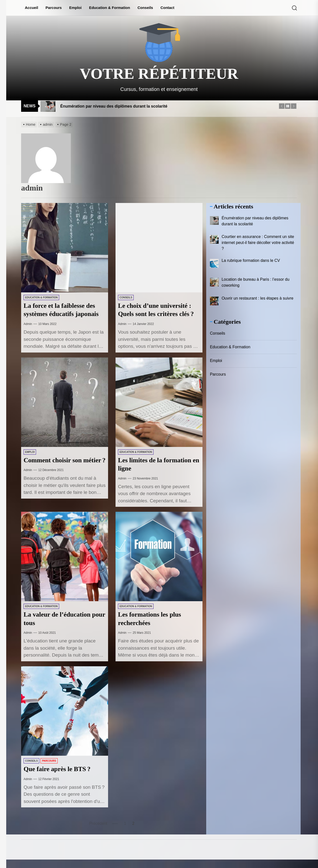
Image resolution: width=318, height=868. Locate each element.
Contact (167, 8)
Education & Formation (109, 8)
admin (28, 324)
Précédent (98, 832)
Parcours (54, 8)
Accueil (31, 8)
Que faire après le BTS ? (60, 777)
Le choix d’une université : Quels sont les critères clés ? (158, 314)
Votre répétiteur (159, 74)
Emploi (75, 8)
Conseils (145, 8)
